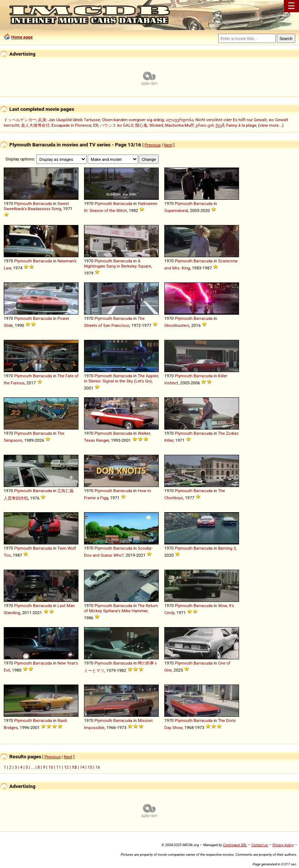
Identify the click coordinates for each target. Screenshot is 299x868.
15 (90, 767)
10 (51, 767)
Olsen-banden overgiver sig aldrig (133, 120)
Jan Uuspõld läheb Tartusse (74, 120)
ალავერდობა (180, 120)
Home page (22, 37)
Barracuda (43, 203)
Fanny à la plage (241, 125)
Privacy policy (283, 845)
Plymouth (23, 203)
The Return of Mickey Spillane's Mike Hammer (121, 608)
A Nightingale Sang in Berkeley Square (117, 264)
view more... (271, 125)
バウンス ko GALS (117, 125)
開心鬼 (141, 125)
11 (59, 767)
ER (96, 125)
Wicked (156, 125)
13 (74, 767)
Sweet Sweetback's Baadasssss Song (36, 206)
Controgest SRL (235, 845)
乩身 (42, 120)
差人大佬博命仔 (35, 125)
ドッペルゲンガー (20, 120)
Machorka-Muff (179, 125)
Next (168, 145)
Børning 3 (227, 548)
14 (82, 767)
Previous (153, 145)
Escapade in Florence (71, 125)
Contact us (260, 845)
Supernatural (176, 211)
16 (98, 767)
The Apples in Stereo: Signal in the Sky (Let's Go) (121, 378)
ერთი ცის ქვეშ (210, 125)
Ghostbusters (177, 325)
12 (66, 767)
